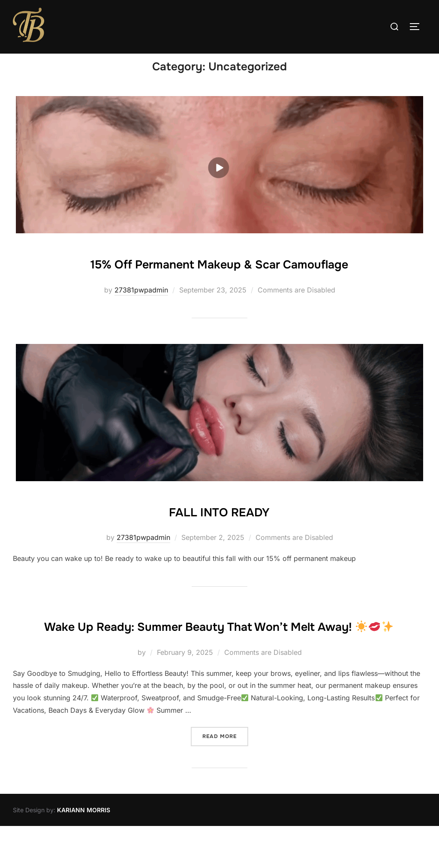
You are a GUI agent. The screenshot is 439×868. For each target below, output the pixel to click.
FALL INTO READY (219, 527)
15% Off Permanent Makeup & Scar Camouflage (219, 279)
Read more (225, 777)
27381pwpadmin (141, 307)
